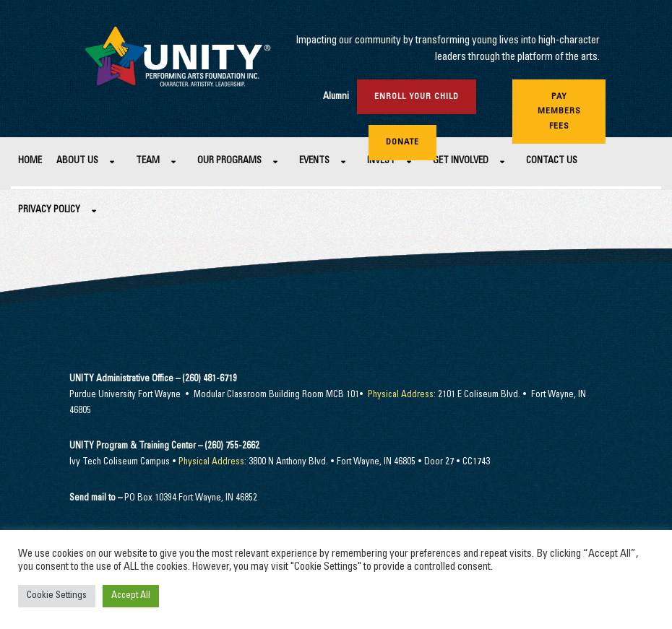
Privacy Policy (49, 211)
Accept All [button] (131, 596)
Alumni (336, 97)
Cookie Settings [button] (57, 596)
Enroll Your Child (417, 97)
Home (30, 161)
